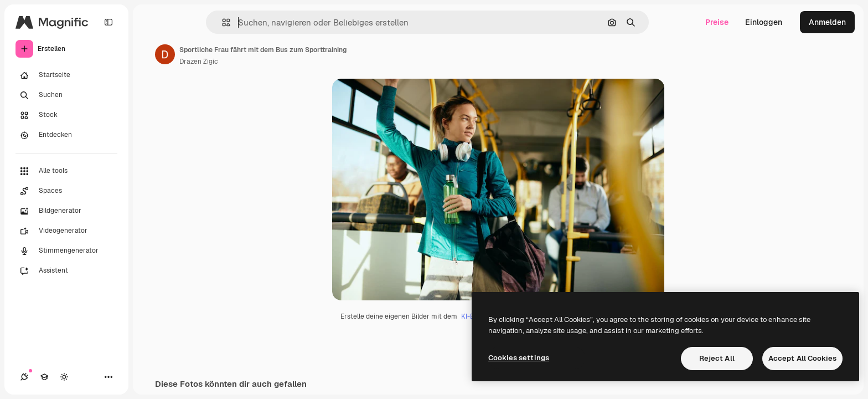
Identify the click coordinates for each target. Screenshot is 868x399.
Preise (717, 22)
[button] (222, 22)
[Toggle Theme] (64, 377)
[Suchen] (66, 95)
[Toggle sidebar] (108, 22)
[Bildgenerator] (66, 211)
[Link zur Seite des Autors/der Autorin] (165, 54)
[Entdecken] (66, 135)
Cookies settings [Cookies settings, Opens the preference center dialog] (519, 358)
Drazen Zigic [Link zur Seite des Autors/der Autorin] (199, 62)
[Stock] (66, 115)
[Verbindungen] (24, 377)
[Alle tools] (66, 171)
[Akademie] (44, 377)
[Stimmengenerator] (66, 251)
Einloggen (764, 22)
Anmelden (827, 22)
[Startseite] (66, 75)
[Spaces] (66, 191)
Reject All (717, 358)
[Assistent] (66, 271)
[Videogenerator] (66, 231)
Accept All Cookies (802, 358)
